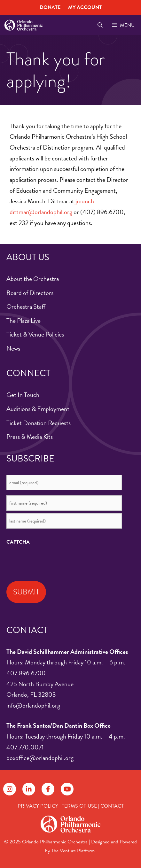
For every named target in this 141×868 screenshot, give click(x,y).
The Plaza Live (23, 321)
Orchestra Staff (26, 306)
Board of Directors (30, 293)
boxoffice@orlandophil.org (40, 758)
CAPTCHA (18, 542)
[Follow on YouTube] (67, 789)
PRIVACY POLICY (38, 806)
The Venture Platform (73, 851)
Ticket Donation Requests (39, 423)
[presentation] (55, 562)
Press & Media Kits (30, 437)
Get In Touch (23, 395)
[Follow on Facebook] (48, 789)
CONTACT (112, 806)
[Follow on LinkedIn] (29, 789)
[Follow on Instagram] (10, 789)
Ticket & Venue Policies (35, 334)
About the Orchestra (33, 279)
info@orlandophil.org (33, 705)
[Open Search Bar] (100, 25)
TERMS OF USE (79, 806)
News (13, 348)
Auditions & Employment (38, 409)
